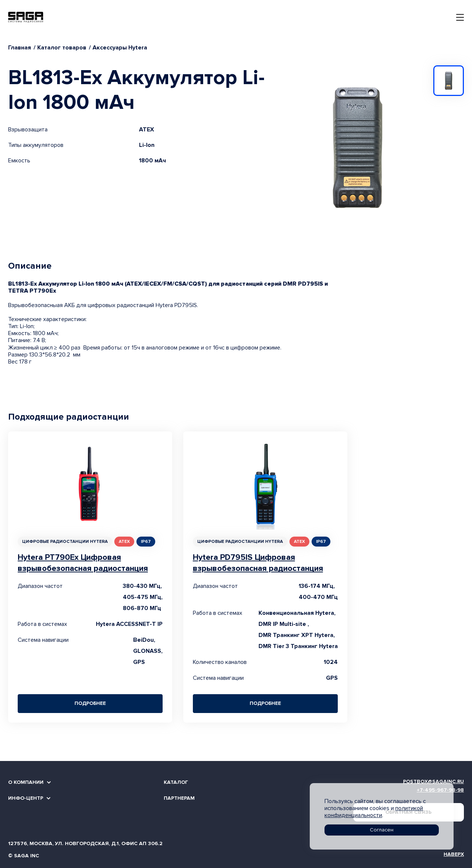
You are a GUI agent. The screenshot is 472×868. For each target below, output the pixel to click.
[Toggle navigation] (460, 17)
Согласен (382, 830)
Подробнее (90, 703)
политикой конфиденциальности (374, 812)
